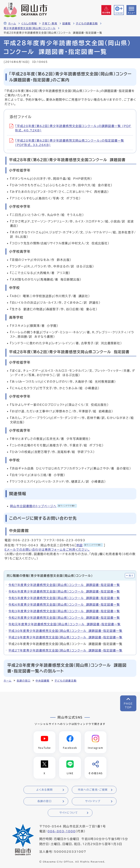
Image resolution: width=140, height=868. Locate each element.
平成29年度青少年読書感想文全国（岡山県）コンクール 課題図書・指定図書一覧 (65, 637)
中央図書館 (42, 681)
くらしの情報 (29, 23)
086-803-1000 (61, 832)
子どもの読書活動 (87, 23)
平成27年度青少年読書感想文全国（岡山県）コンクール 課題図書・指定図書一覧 (65, 650)
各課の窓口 (24, 681)
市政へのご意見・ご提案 (93, 790)
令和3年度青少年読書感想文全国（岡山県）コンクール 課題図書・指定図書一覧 (64, 611)
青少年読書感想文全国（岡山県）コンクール (30, 28)
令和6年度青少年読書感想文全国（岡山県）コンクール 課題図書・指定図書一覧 (64, 591)
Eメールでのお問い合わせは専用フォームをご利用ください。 (47, 550)
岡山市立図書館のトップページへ (43, 506)
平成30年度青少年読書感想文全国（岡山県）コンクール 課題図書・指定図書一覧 (65, 631)
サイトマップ (93, 802)
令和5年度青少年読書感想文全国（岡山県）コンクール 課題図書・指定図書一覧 (64, 598)
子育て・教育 (50, 23)
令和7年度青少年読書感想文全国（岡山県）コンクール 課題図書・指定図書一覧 (64, 585)
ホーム (12, 23)
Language (119, 13)
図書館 (67, 23)
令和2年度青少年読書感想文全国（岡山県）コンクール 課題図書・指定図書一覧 (64, 618)
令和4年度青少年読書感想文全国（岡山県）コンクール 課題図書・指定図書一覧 (64, 605)
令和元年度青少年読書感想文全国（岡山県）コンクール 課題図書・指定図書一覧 (65, 624)
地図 (90, 545)
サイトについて (69, 813)
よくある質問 (44, 790)
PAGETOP (128, 706)
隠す (131, 576)
